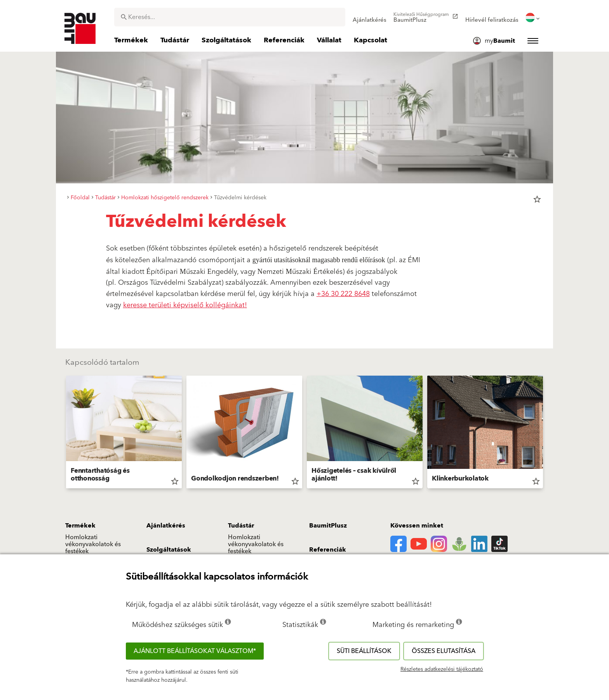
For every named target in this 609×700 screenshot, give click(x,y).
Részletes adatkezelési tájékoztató (442, 669)
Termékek (80, 526)
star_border (537, 199)
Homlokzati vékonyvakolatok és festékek (93, 544)
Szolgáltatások (169, 550)
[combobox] (230, 17)
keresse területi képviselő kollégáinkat (184, 305)
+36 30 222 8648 (343, 294)
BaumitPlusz (328, 526)
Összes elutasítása (444, 651)
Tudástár (241, 526)
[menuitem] (370, 17)
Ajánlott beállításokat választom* (195, 651)
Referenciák (328, 550)
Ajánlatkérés (166, 526)
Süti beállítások (364, 651)
